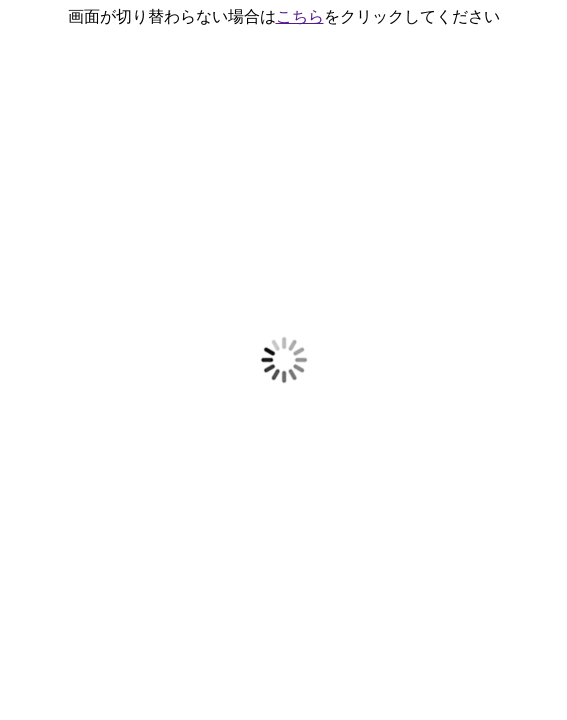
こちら (300, 16)
